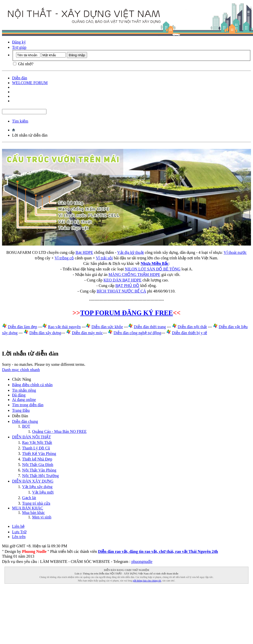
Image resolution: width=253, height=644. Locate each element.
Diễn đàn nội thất (192, 327)
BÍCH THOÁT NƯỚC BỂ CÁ (121, 291)
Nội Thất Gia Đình (38, 465)
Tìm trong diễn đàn (28, 405)
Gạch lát (29, 498)
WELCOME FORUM (30, 83)
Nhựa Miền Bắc (155, 264)
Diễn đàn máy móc (87, 333)
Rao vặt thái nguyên (64, 327)
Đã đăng (19, 395)
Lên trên (19, 537)
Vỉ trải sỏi (104, 258)
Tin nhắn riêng (24, 390)
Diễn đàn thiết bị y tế (189, 333)
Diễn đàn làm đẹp (22, 327)
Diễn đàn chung (25, 421)
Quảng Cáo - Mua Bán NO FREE (59, 431)
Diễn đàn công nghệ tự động (137, 333)
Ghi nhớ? (23, 64)
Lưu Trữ (19, 532)
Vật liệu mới (43, 492)
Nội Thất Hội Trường (40, 476)
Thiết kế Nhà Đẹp (37, 459)
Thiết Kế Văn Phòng (39, 454)
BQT (26, 426)
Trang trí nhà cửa (36, 503)
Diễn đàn (20, 78)
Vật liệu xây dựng (37, 487)
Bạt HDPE (84, 252)
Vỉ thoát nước (235, 252)
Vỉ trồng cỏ (64, 258)
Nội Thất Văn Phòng (39, 470)
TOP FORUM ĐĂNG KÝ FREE (126, 313)
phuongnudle (142, 562)
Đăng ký (19, 42)
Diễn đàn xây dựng (45, 333)
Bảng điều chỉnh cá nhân (32, 385)
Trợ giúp (19, 47)
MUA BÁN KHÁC (28, 508)
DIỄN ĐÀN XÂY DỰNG (33, 481)
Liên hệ (18, 526)
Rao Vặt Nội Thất (37, 443)
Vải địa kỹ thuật (131, 252)
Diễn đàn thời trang (150, 327)
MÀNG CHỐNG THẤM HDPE (134, 275)
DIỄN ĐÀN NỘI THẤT (31, 437)
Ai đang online (24, 400)
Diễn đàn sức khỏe (107, 327)
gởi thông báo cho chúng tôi (147, 581)
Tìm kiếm (20, 121)
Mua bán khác (34, 513)
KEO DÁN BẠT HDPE (122, 280)
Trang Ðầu (21, 410)
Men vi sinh (42, 517)
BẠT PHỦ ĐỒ (127, 286)
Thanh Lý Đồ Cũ (36, 448)
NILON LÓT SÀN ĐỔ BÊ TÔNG (153, 269)
